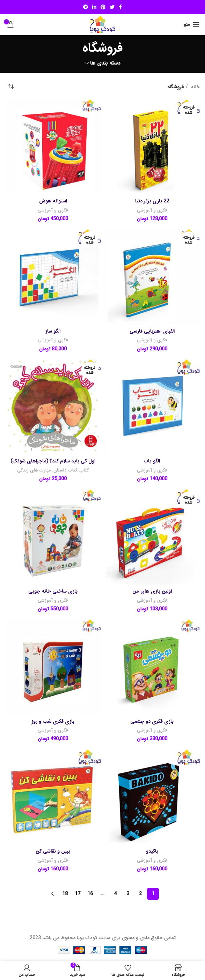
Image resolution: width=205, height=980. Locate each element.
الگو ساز (53, 331)
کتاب (84, 470)
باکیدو (152, 851)
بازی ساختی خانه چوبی (53, 591)
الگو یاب (152, 461)
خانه (195, 87)
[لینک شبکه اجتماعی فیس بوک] (120, 7)
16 (90, 894)
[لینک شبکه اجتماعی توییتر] (112, 7)
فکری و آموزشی (152, 210)
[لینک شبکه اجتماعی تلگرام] (86, 7)
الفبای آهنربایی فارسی (152, 331)
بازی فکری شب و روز (53, 721)
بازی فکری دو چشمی (152, 721)
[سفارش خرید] (10, 87)
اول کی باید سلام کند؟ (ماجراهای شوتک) (53, 461)
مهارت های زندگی (34, 470)
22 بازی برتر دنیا (152, 201)
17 (78, 894)
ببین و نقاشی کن (53, 851)
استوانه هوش (53, 201)
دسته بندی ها (105, 63)
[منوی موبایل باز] (192, 24)
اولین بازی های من (152, 591)
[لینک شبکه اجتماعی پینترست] (103, 7)
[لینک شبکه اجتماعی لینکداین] (94, 7)
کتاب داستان (65, 470)
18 (65, 894)
